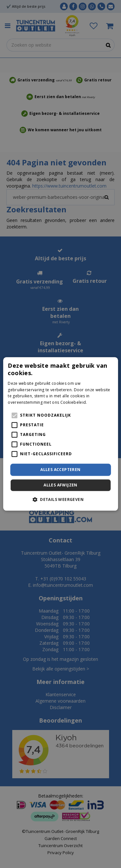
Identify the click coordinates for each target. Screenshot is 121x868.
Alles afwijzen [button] (60, 485)
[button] (60, 500)
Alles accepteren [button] (60, 470)
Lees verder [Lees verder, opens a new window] (99, 402)
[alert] (60, 434)
